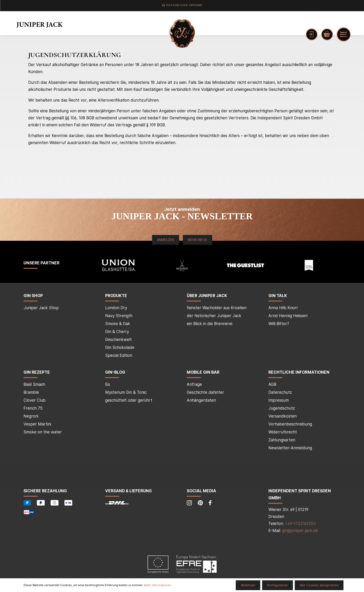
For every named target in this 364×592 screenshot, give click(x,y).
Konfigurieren (277, 585)
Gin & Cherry (117, 332)
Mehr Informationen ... (159, 585)
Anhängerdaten (201, 400)
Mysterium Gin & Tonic (126, 392)
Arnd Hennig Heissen (288, 316)
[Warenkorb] (327, 34)
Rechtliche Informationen (299, 372)
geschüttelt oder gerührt (129, 400)
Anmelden (166, 240)
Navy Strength (119, 316)
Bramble (31, 392)
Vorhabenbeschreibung (290, 424)
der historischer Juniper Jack (214, 316)
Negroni (31, 416)
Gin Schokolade (120, 347)
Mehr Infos (198, 240)
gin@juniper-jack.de (300, 531)
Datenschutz (280, 392)
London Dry (116, 308)
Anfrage (194, 384)
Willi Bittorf (279, 324)
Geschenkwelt (118, 340)
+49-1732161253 (300, 524)
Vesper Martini (37, 424)
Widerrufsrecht (283, 432)
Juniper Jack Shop (41, 308)
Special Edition (119, 355)
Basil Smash (34, 384)
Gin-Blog (115, 372)
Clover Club (35, 400)
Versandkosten (283, 416)
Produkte (116, 296)
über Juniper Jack (207, 296)
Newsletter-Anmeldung (290, 448)
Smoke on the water (43, 432)
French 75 (33, 408)
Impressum (279, 400)
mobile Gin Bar (203, 372)
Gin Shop (33, 296)
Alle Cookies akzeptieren (319, 585)
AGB (272, 384)
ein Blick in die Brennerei (210, 324)
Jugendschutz (282, 408)
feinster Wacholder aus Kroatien (217, 308)
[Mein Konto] (312, 34)
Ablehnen (248, 585)
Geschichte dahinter (205, 392)
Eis (108, 384)
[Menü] (343, 34)
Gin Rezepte (37, 372)
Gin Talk (278, 296)
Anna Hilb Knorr (283, 308)
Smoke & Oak (118, 324)
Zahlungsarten (282, 440)
